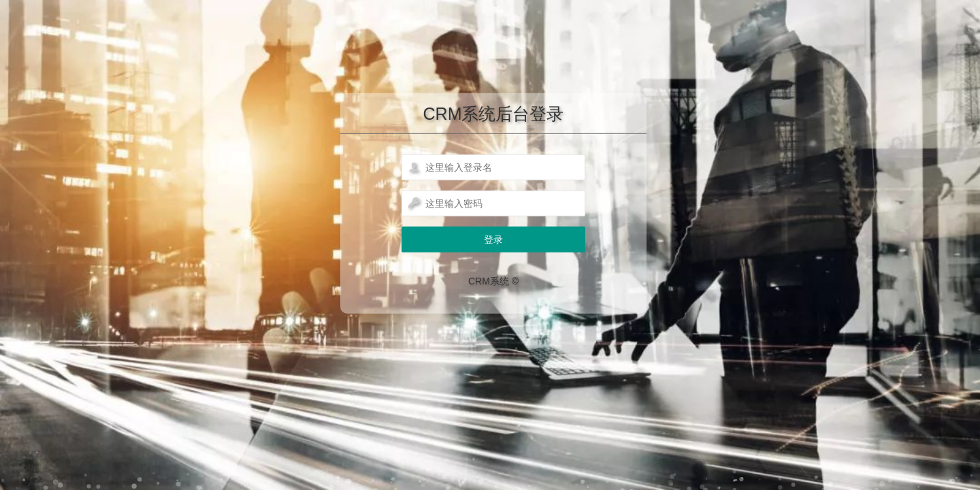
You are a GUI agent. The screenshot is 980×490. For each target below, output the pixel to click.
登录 (493, 240)
